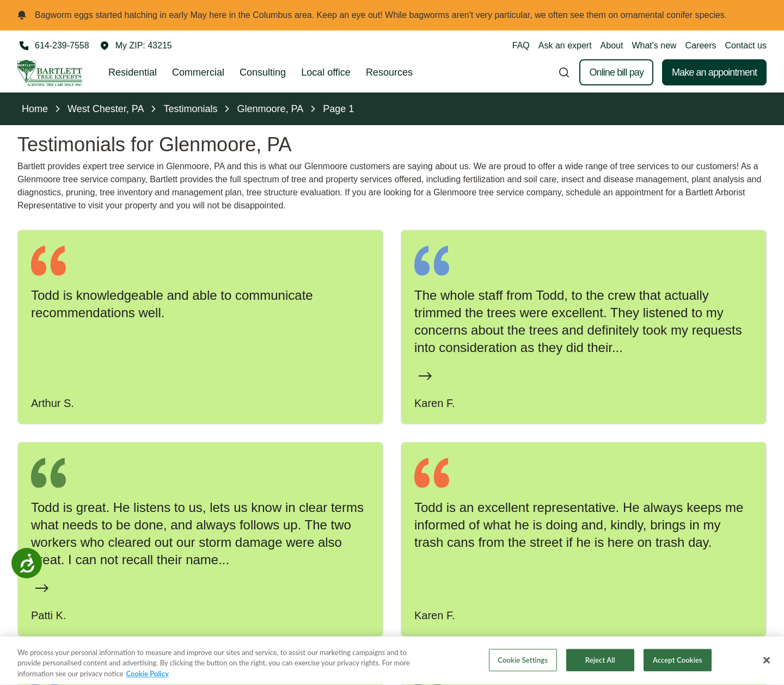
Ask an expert (565, 45)
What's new (654, 45)
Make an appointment (714, 72)
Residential (133, 72)
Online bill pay (616, 72)
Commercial (198, 72)
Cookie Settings (523, 664)
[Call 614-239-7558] (53, 46)
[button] (136, 46)
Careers (701, 45)
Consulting (263, 72)
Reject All (600, 664)
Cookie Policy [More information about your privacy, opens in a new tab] (147, 678)
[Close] (767, 664)
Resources (389, 72)
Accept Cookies (678, 664)
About (612, 45)
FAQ (521, 45)
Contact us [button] (746, 45)
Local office (326, 72)
